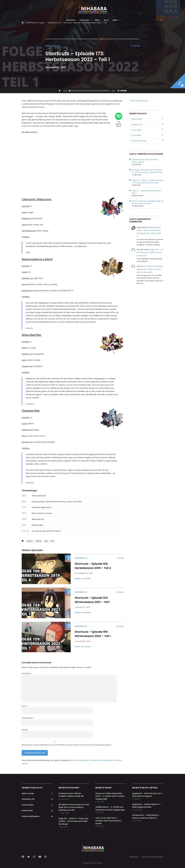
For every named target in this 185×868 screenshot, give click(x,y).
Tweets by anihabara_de (139, 101)
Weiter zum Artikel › (83, 579)
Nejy (46, 541)
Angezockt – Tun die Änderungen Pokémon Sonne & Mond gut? (150, 252)
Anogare (30, 541)
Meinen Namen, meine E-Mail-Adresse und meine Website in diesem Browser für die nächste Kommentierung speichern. (67, 745)
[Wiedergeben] (60, 91)
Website (25, 730)
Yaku (52, 541)
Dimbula (39, 541)
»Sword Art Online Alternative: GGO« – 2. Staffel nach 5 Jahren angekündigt (110, 796)
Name (25, 706)
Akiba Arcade (137, 119)
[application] (92, 91)
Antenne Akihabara (139, 141)
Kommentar (27, 673)
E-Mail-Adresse (28, 718)
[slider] (89, 91)
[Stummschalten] (118, 91)
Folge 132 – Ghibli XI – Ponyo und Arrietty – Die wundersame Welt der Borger (73, 821)
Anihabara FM (53, 46)
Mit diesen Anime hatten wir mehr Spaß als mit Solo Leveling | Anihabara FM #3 (74, 807)
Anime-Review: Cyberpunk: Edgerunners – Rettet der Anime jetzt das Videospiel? (150, 269)
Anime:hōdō (136, 135)
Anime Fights (137, 130)
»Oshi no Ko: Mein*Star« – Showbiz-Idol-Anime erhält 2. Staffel (109, 821)
